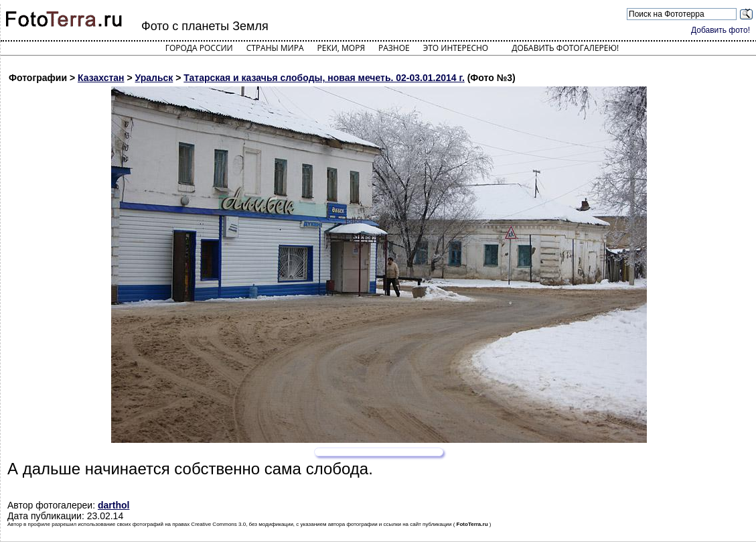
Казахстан (101, 78)
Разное (394, 48)
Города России (199, 48)
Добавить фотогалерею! (565, 48)
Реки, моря (341, 48)
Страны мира (275, 48)
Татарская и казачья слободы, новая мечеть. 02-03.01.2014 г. (324, 78)
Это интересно (456, 48)
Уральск (154, 78)
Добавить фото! (721, 30)
